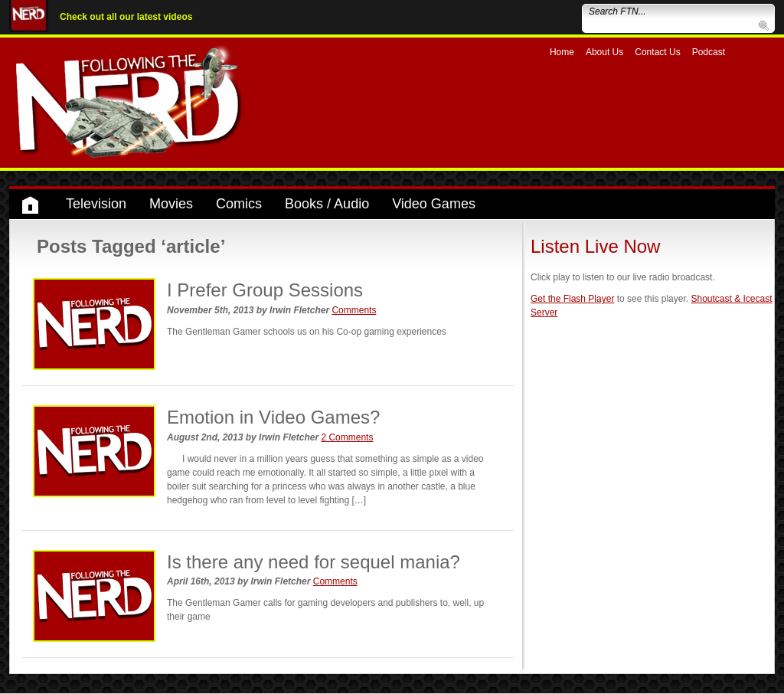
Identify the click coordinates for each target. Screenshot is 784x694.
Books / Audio (327, 204)
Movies (171, 204)
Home (562, 52)
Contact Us (657, 52)
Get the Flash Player (572, 299)
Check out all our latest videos (126, 17)
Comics (239, 204)
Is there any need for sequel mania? (314, 562)
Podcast (709, 52)
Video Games (434, 204)
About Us (604, 52)
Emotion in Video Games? (273, 417)
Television (96, 204)
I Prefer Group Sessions (265, 290)
